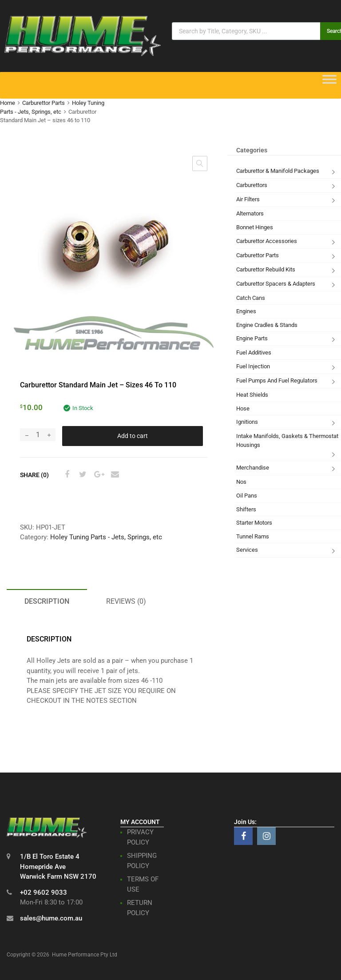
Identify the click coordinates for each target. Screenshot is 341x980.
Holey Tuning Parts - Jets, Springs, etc (106, 537)
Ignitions (247, 422)
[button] (200, 163)
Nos (241, 482)
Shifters (246, 509)
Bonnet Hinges (255, 227)
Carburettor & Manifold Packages (278, 171)
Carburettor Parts (44, 103)
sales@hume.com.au (51, 918)
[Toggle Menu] (329, 82)
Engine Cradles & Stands (267, 325)
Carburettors (252, 185)
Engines (246, 311)
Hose (243, 408)
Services (247, 550)
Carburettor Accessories (267, 241)
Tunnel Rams (253, 536)
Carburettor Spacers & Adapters (276, 284)
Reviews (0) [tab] (126, 601)
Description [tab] (47, 601)
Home (8, 103)
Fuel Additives (254, 353)
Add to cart (133, 436)
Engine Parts (252, 338)
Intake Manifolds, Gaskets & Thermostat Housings (287, 440)
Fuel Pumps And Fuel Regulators (277, 380)
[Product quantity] (38, 435)
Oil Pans (247, 496)
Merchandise (253, 468)
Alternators (250, 213)
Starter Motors (254, 523)
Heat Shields (252, 395)
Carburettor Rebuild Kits (266, 269)
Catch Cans (251, 298)
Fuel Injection (253, 366)
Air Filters (248, 199)
